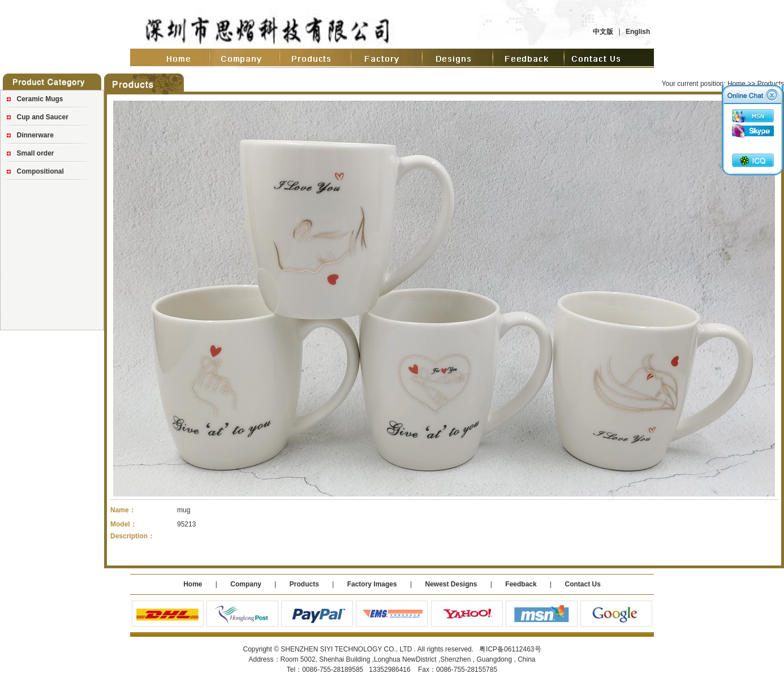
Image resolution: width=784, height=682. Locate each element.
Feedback (521, 584)
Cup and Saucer (43, 117)
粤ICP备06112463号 (510, 649)
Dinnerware (35, 135)
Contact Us (582, 584)
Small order (36, 153)
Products (304, 584)
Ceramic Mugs (40, 99)
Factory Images (372, 584)
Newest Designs (452, 584)
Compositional (40, 171)
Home (736, 84)
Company (245, 584)
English (638, 32)
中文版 (603, 32)
